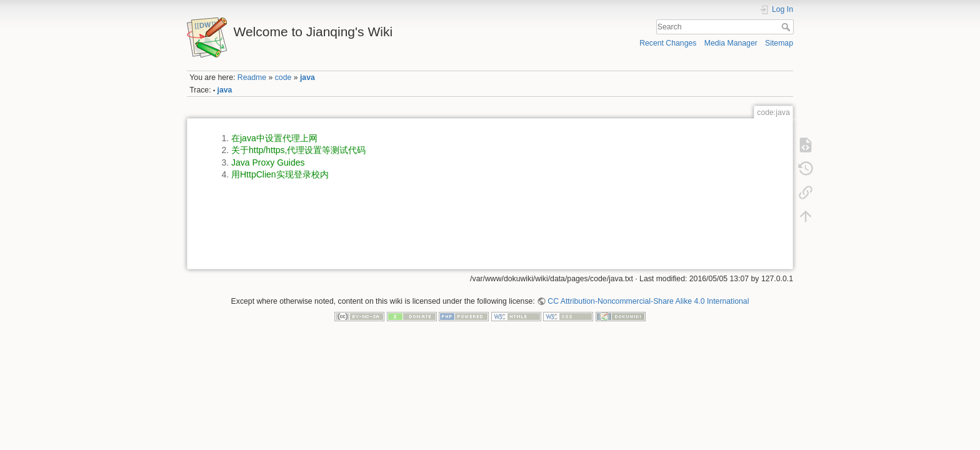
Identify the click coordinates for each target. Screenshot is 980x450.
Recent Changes (668, 43)
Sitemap (779, 43)
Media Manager (731, 43)
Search (787, 27)
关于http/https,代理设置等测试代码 (298, 150)
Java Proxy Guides (268, 162)
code (283, 77)
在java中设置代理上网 (274, 138)
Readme (252, 77)
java (307, 77)
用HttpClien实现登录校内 (280, 174)
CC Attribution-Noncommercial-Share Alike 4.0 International (648, 301)
